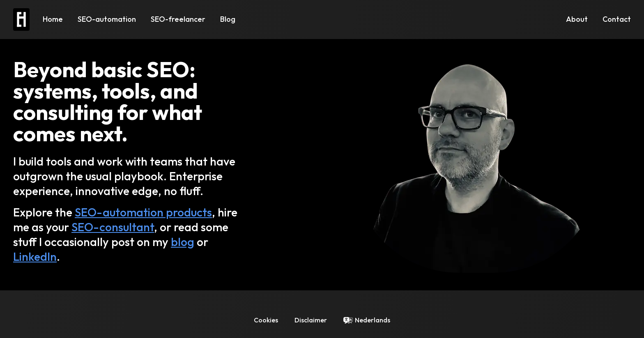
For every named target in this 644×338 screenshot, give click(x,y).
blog (183, 242)
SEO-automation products (143, 212)
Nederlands (373, 320)
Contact (617, 19)
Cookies (266, 320)
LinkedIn (35, 256)
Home (53, 19)
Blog (228, 19)
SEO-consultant (113, 227)
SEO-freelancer (178, 19)
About (577, 19)
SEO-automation (107, 19)
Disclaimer (311, 320)
